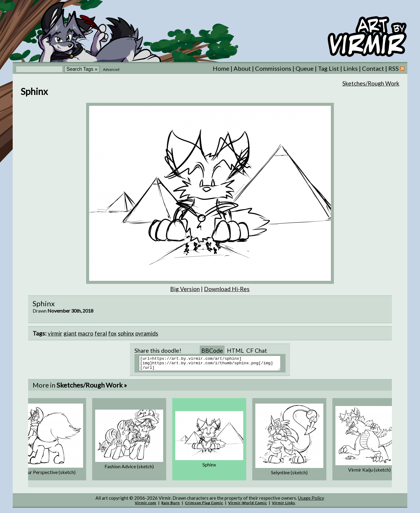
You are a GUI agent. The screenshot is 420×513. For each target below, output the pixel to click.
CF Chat (257, 351)
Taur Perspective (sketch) (49, 475)
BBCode (212, 351)
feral (101, 333)
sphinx (126, 333)
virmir (55, 333)
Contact (373, 68)
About (242, 68)
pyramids (147, 333)
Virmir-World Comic (247, 506)
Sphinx (209, 467)
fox (112, 333)
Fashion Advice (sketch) (129, 469)
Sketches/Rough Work (371, 83)
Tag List (328, 68)
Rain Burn (171, 506)
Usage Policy (311, 501)
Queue (305, 68)
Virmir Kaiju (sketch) (369, 472)
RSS (396, 68)
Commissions (273, 68)
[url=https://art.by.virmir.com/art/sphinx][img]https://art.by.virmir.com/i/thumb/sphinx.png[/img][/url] (214, 365)
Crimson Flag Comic (204, 506)
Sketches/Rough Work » (92, 388)
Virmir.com (145, 506)
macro (86, 333)
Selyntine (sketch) (289, 475)
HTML (235, 351)
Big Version (185, 289)
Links (351, 68)
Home (221, 68)
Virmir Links (284, 506)
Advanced (111, 69)
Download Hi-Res (227, 289)
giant (70, 333)
